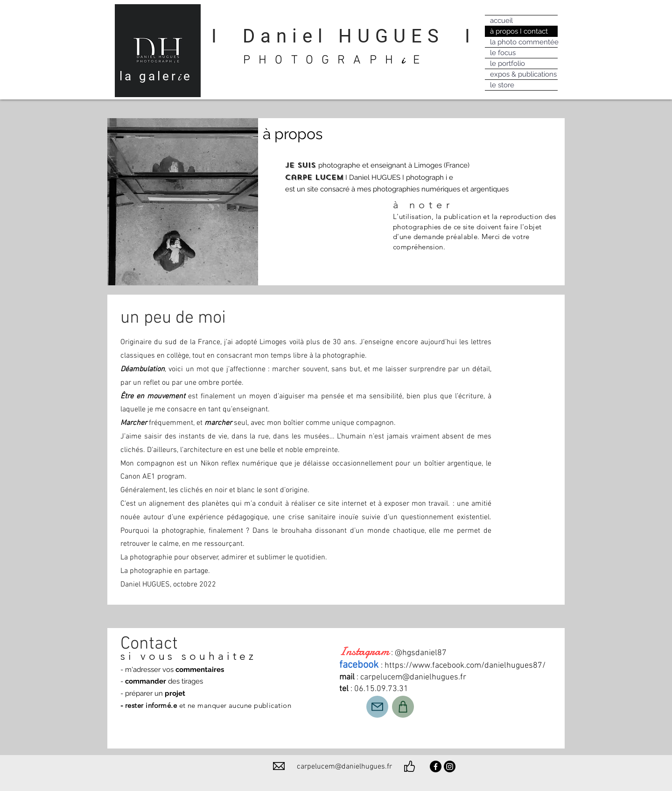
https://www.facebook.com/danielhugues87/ (465, 666)
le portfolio (507, 64)
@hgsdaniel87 (421, 653)
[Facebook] (436, 766)
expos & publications (523, 74)
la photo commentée (524, 42)
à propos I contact (519, 31)
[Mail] (377, 707)
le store (502, 85)
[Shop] (403, 707)
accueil (501, 21)
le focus (503, 53)
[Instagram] (450, 766)
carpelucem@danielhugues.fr (413, 677)
